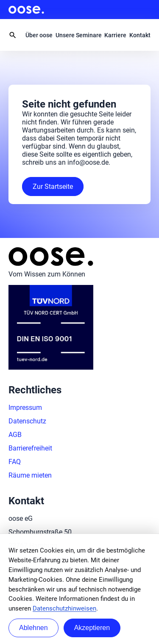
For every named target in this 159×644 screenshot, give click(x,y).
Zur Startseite (53, 187)
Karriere (115, 35)
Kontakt (140, 35)
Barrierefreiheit (30, 448)
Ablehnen (33, 628)
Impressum (25, 408)
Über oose (39, 35)
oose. (26, 10)
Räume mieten (30, 475)
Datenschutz (27, 421)
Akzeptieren (92, 628)
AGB (15, 435)
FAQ (15, 462)
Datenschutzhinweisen (64, 608)
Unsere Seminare (79, 35)
